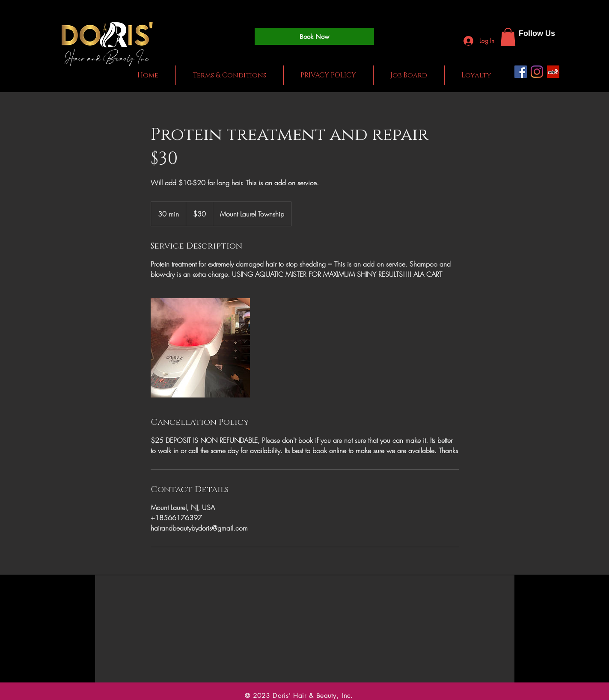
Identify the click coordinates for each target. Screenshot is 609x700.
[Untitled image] (200, 348)
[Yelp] (553, 72)
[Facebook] (521, 72)
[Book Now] (314, 36)
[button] (508, 37)
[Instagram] (537, 72)
